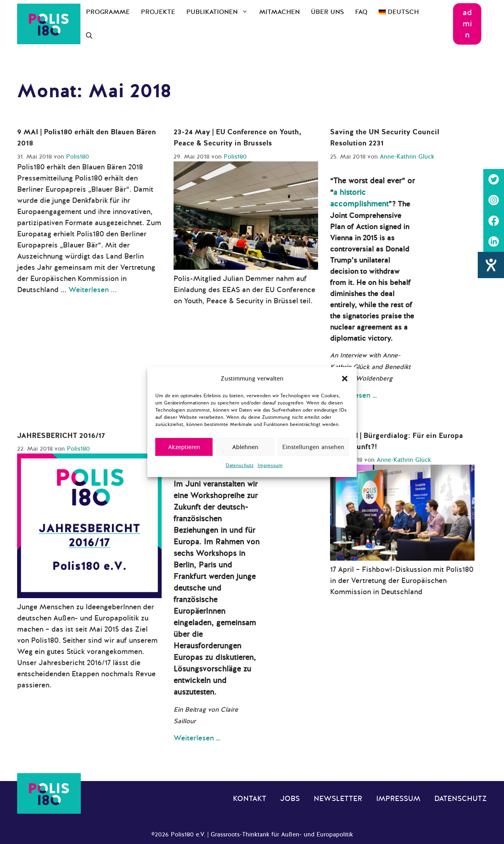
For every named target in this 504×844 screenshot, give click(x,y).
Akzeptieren (184, 447)
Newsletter (338, 799)
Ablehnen (245, 447)
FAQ (361, 12)
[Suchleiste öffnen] (89, 36)
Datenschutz (240, 465)
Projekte (158, 12)
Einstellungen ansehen (313, 447)
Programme (108, 12)
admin (467, 24)
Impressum (270, 465)
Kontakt (250, 799)
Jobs (290, 799)
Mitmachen (279, 12)
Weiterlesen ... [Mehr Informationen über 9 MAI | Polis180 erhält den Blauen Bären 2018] (93, 290)
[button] (345, 379)
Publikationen (220, 12)
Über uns (327, 12)
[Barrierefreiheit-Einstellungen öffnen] (491, 265)
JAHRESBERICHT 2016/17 (61, 436)
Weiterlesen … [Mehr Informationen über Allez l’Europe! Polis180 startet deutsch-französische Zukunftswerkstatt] (197, 738)
